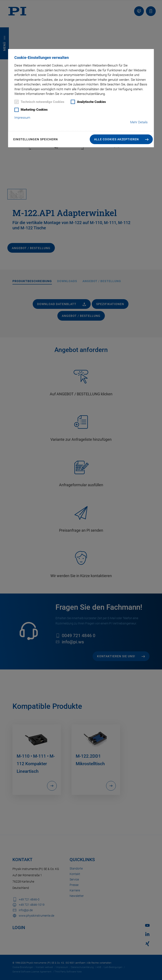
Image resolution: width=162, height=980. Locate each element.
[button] (121, 139)
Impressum (22, 118)
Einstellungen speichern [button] (36, 139)
